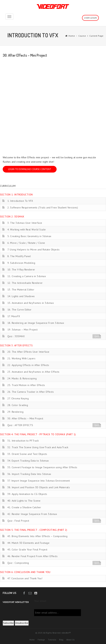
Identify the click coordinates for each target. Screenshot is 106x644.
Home (72, 36)
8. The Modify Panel (19, 256)
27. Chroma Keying (18, 398)
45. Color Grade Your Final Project (27, 550)
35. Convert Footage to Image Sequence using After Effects (42, 467)
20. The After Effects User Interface (28, 352)
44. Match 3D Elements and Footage (28, 543)
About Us (70, 640)
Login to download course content (30, 169)
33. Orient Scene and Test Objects (27, 454)
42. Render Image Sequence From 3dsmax (32, 514)
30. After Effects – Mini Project (25, 418)
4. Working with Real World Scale (27, 230)
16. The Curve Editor (19, 310)
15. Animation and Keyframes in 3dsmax (31, 303)
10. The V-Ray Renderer (21, 270)
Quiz (97, 336)
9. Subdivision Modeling (21, 263)
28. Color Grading (18, 405)
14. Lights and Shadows (21, 296)
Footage (41, 640)
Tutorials (52, 640)
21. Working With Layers (21, 358)
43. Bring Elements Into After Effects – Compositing (37, 536)
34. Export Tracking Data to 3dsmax (28, 461)
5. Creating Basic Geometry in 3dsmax (29, 236)
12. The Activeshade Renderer (25, 283)
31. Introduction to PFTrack (23, 441)
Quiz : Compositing (18, 563)
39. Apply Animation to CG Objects (27, 494)
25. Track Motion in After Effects (26, 385)
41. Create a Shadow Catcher (24, 507)
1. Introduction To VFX (20, 201)
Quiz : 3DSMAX (16, 336)
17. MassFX (14, 316)
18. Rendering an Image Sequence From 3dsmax (36, 323)
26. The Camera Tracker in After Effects (31, 392)
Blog (61, 640)
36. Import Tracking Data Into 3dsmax (29, 474)
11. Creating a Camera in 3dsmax (27, 276)
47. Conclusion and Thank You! (25, 578)
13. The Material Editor (21, 290)
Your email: (40, 601)
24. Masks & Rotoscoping (22, 378)
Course (82, 36)
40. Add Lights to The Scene (24, 501)
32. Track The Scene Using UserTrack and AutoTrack (38, 447)
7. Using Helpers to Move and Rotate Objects (34, 250)
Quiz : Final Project (18, 521)
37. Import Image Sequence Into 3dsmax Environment (39, 481)
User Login (90, 18)
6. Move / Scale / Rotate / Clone (26, 243)
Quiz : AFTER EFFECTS (20, 425)
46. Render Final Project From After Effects (33, 556)
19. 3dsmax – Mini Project (23, 330)
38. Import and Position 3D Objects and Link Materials (39, 487)
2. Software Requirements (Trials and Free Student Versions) (43, 208)
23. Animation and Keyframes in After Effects (33, 372)
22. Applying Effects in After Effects (28, 365)
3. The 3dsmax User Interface (25, 223)
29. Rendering (16, 412)
